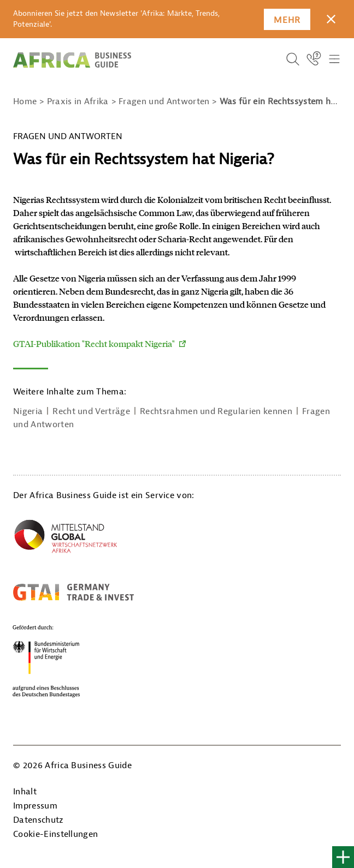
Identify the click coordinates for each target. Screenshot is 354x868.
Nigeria (28, 411)
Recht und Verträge (91, 411)
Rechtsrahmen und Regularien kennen (216, 411)
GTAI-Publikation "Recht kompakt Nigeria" (94, 343)
